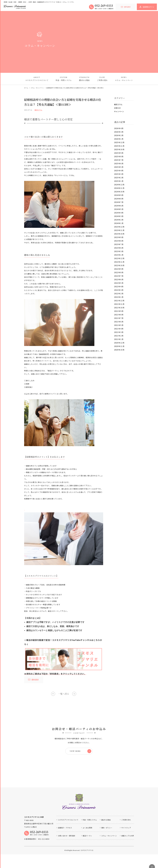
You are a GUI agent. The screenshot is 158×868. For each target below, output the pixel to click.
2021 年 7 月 (119, 318)
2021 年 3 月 (119, 332)
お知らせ (117, 108)
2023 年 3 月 (119, 251)
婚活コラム (118, 104)
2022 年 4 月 (119, 286)
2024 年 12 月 (119, 185)
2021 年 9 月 (119, 311)
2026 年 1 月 (119, 139)
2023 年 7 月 (119, 244)
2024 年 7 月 (119, 202)
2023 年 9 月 (119, 237)
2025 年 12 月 (119, 142)
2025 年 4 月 (119, 171)
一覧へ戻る (64, 694)
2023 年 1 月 (119, 255)
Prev (53, 694)
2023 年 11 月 (119, 230)
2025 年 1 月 (119, 181)
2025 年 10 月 (119, 149)
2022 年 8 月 (119, 272)
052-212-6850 (44, 839)
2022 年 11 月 (119, 262)
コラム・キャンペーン (37, 88)
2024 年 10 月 (119, 192)
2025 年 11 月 (119, 146)
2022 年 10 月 (119, 265)
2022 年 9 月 (119, 269)
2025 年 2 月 (119, 178)
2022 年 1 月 (119, 297)
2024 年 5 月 (119, 209)
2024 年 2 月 (119, 220)
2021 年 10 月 (119, 308)
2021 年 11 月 (119, 304)
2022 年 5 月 (119, 283)
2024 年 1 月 (119, 223)
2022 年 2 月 (119, 294)
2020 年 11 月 (119, 346)
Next (74, 694)
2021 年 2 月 (119, 336)
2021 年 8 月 (119, 315)
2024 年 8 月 (119, 199)
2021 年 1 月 (119, 339)
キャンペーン (119, 111)
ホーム (26, 88)
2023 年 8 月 (119, 241)
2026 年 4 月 (119, 128)
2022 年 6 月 (119, 279)
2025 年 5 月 (119, 167)
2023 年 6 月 (119, 248)
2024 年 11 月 (119, 188)
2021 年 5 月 (119, 325)
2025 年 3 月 (119, 174)
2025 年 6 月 (119, 163)
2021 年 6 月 (119, 322)
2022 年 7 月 (119, 276)
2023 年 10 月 (119, 234)
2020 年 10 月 (119, 350)
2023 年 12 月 (119, 227)
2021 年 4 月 (119, 329)
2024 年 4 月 (119, 213)
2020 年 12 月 (119, 343)
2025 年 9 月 (119, 153)
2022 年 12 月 (119, 258)
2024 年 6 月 (119, 206)
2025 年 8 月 (119, 156)
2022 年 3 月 (119, 290)
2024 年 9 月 (119, 195)
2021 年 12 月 (119, 301)
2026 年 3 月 (119, 132)
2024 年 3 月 (119, 216)
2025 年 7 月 (119, 160)
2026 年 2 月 (119, 135)
